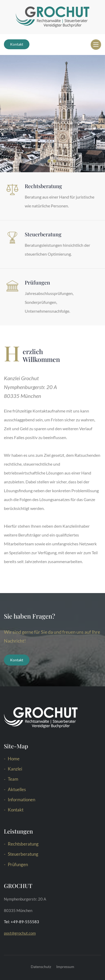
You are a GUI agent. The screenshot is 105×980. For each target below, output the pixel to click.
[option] (52, 114)
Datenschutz (41, 967)
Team (13, 779)
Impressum (65, 967)
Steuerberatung (23, 854)
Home (14, 759)
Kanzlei (15, 769)
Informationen (21, 800)
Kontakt (17, 44)
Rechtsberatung (23, 844)
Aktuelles (17, 789)
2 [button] (54, 161)
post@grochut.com (20, 933)
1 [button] (49, 161)
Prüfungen (18, 864)
